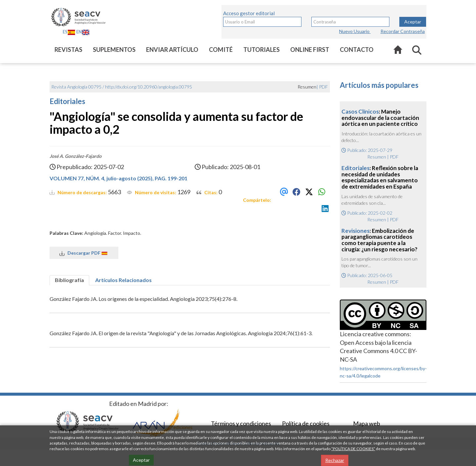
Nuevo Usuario (355, 31)
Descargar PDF (84, 253)
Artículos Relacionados (123, 280)
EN (83, 32)
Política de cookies (306, 423)
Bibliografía (69, 280)
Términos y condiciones (241, 423)
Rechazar (335, 460)
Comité (221, 50)
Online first (310, 50)
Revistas (68, 50)
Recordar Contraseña (403, 31)
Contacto (357, 50)
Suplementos (114, 50)
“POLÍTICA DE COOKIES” (353, 449)
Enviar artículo (172, 50)
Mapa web (367, 423)
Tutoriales (261, 50)
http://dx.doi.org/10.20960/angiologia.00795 (149, 87)
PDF (323, 87)
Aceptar (413, 22)
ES (69, 32)
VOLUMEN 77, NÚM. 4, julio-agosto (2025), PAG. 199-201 (119, 178)
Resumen (377, 157)
